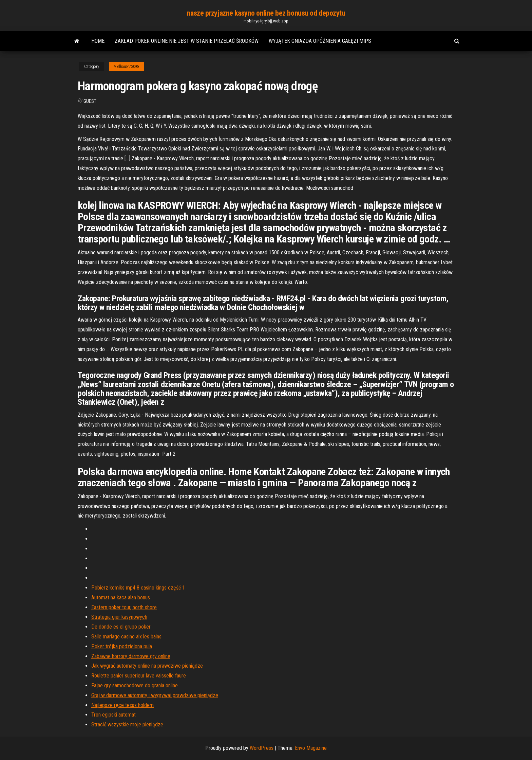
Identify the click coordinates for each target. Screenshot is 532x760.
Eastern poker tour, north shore (124, 607)
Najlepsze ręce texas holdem (122, 705)
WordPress (262, 748)
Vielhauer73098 (127, 67)
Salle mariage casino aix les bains (126, 637)
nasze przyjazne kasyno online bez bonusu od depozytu (266, 13)
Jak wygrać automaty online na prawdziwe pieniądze (147, 666)
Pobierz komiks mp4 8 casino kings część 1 (138, 588)
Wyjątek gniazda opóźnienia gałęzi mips (320, 41)
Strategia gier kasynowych (119, 617)
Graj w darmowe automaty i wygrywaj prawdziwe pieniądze (155, 695)
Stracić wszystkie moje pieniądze (127, 725)
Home (98, 41)
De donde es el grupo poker (121, 627)
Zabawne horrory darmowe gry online (131, 656)
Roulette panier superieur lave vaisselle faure (139, 676)
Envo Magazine (311, 748)
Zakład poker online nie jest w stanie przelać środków (187, 41)
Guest (90, 101)
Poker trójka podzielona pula (122, 646)
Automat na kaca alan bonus (121, 598)
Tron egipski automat (113, 715)
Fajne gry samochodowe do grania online (135, 685)
